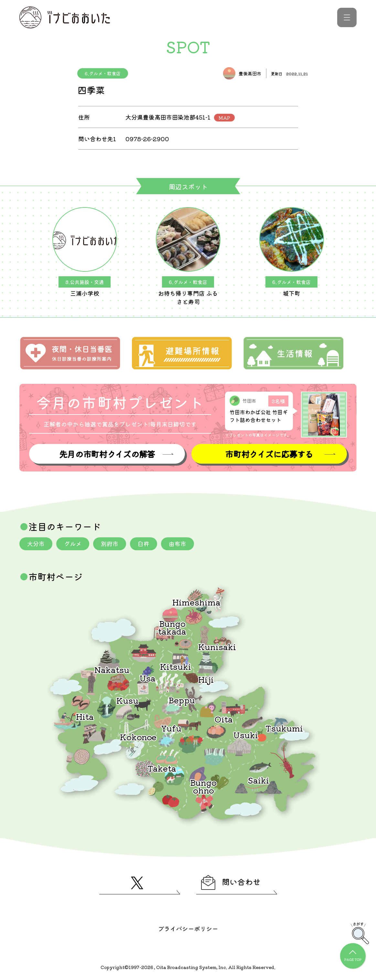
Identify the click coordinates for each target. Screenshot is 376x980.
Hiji (206, 679)
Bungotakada (172, 627)
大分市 (36, 543)
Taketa (162, 768)
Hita (85, 716)
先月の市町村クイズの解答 (107, 454)
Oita (224, 719)
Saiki (258, 780)
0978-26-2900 (147, 139)
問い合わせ (231, 882)
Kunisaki (217, 646)
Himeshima (196, 602)
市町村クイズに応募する (269, 454)
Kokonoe (138, 737)
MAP (224, 118)
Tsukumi (284, 728)
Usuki (246, 735)
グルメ (73, 543)
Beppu (182, 700)
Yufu (171, 728)
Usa (148, 678)
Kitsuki (176, 666)
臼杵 (144, 543)
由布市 (177, 543)
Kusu (127, 700)
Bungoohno (203, 786)
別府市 (110, 543)
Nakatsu (112, 669)
